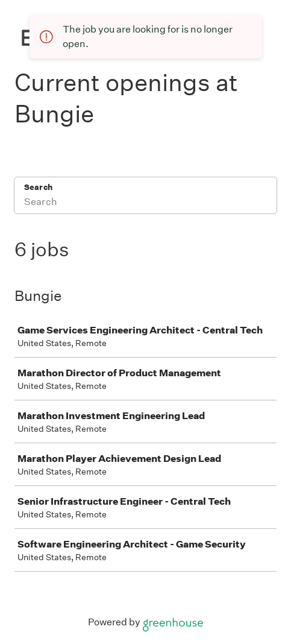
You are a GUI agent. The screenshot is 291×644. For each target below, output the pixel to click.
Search (38, 187)
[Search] (145, 203)
